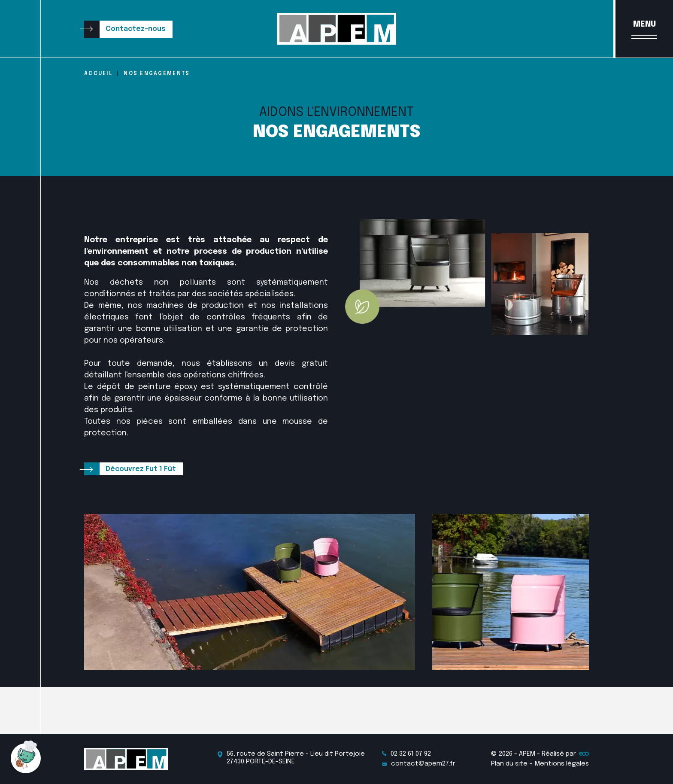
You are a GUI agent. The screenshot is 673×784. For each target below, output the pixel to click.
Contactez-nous (136, 29)
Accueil (98, 74)
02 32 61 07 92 (406, 754)
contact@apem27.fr (419, 764)
